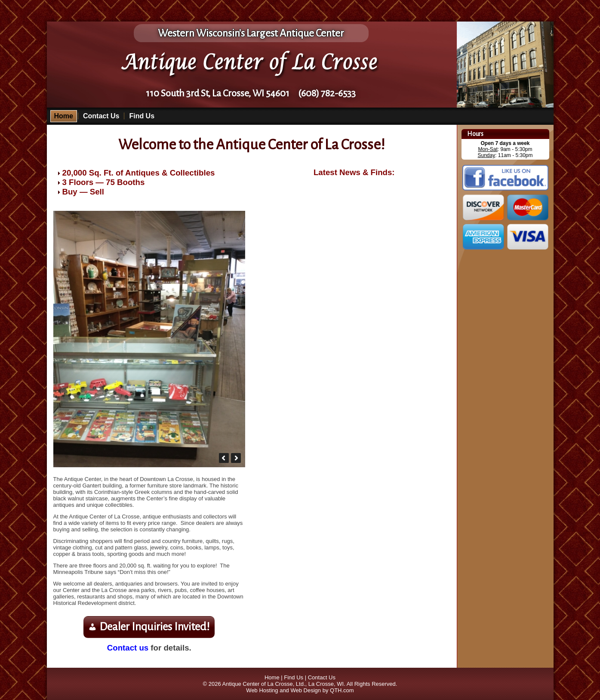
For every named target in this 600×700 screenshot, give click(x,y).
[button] (224, 458)
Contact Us (101, 116)
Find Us (142, 116)
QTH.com (342, 690)
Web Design (306, 690)
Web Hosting (262, 690)
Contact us (128, 648)
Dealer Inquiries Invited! (155, 627)
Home (64, 116)
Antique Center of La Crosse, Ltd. (264, 684)
